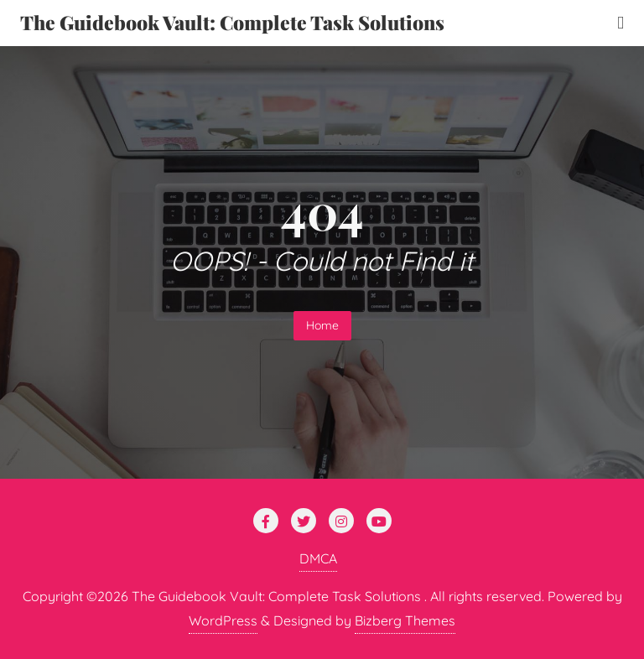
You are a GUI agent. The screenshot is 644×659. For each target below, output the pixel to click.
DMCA (318, 558)
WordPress (223, 620)
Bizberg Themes (405, 620)
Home (322, 325)
